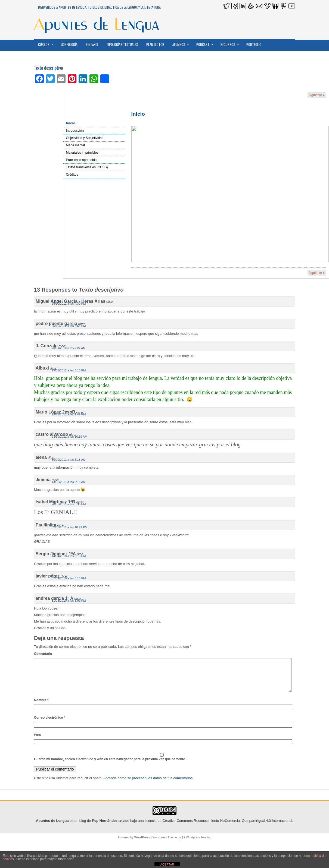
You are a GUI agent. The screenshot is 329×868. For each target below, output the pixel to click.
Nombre (41, 707)
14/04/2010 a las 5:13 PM (69, 556)
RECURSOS (231, 43)
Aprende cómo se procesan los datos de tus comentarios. (148, 785)
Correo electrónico (50, 724)
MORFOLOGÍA (69, 44)
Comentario (43, 654)
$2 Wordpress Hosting (197, 844)
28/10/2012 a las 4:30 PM (69, 304)
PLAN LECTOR (155, 44)
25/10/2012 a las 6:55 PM (69, 326)
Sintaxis (92, 44)
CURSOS (47, 43)
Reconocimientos (51, 56)
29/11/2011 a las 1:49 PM (69, 414)
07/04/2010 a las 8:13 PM (69, 578)
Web (37, 741)
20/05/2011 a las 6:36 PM (69, 504)
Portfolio (254, 44)
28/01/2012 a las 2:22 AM (69, 348)
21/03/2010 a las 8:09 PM (69, 601)
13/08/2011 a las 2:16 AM (69, 482)
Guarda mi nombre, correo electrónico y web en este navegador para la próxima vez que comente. (110, 766)
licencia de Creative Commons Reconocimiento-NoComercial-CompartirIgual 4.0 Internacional (218, 827)
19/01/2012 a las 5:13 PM (69, 370)
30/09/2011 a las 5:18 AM (69, 460)
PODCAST (206, 43)
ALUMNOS (182, 43)
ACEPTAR (167, 864)
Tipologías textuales (122, 44)
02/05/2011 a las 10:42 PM (69, 527)
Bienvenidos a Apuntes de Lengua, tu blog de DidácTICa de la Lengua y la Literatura (99, 7)
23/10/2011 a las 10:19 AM (69, 437)
